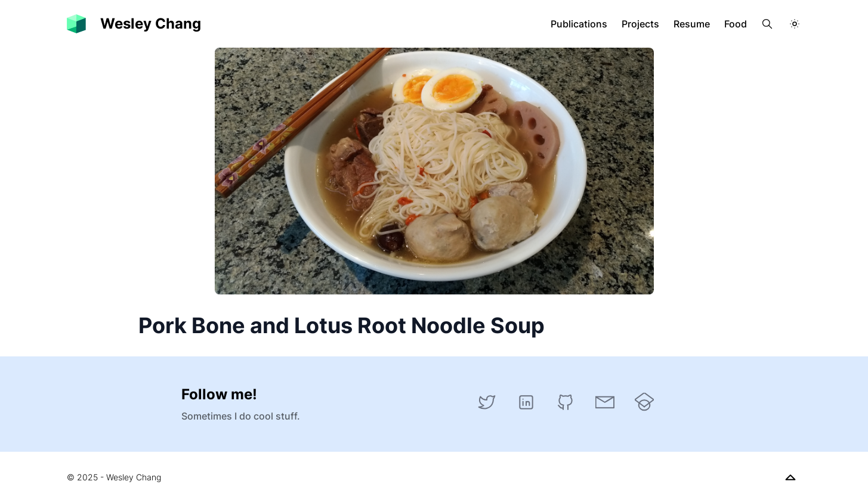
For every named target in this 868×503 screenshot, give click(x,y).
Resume (692, 24)
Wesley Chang (151, 24)
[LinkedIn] (526, 402)
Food (736, 24)
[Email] (605, 402)
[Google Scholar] (644, 402)
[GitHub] (566, 402)
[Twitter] (487, 402)
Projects (640, 24)
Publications (579, 24)
